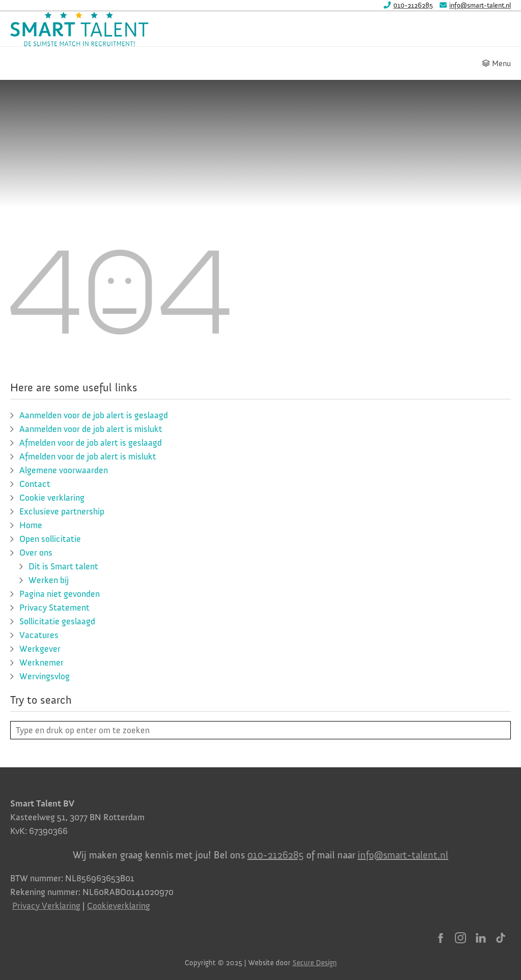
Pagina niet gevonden (60, 594)
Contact (35, 484)
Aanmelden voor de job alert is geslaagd (94, 415)
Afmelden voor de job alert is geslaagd (91, 443)
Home (31, 525)
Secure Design (315, 963)
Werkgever (40, 649)
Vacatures (39, 635)
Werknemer (41, 662)
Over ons (36, 553)
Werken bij (49, 580)
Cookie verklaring (52, 498)
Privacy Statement (54, 608)
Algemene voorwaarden (64, 470)
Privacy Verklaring (46, 906)
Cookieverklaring (119, 906)
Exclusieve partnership (62, 511)
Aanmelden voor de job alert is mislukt (91, 429)
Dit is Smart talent (63, 566)
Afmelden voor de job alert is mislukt (88, 456)
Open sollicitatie (50, 539)
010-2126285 (276, 855)
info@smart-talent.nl (403, 855)
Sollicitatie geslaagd (57, 621)
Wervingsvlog (45, 676)
